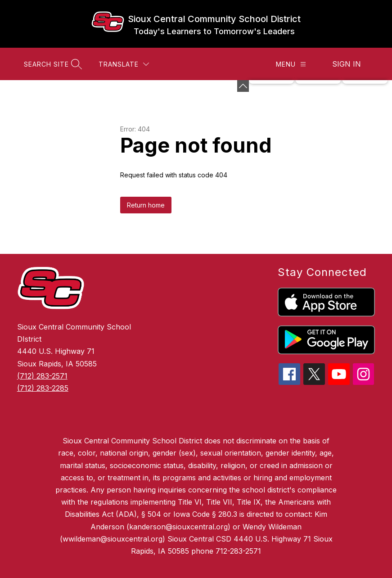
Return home (146, 205)
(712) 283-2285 (43, 388)
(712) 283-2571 (42, 376)
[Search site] (52, 64)
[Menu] (291, 64)
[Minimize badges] (243, 86)
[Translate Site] (124, 64)
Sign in (347, 64)
